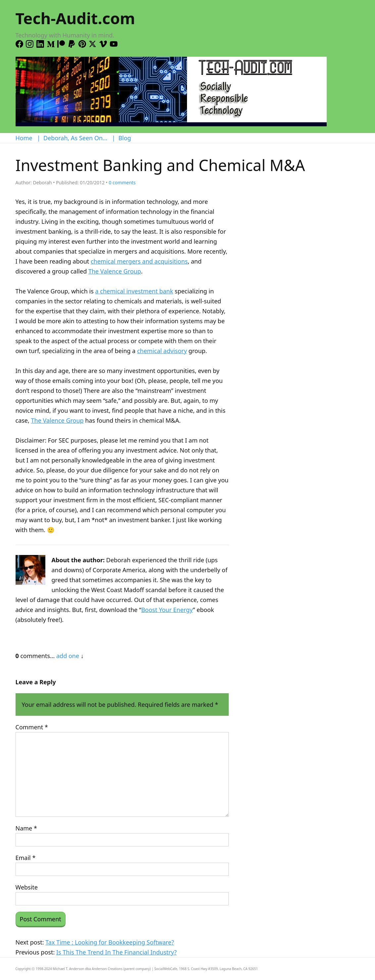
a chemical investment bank (134, 291)
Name (26, 828)
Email (26, 858)
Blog (125, 138)
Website (27, 887)
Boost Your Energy (167, 610)
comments (122, 183)
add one (68, 656)
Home (24, 138)
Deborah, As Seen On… (75, 138)
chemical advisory (162, 351)
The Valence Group (115, 271)
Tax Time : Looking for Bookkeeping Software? (110, 942)
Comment (32, 727)
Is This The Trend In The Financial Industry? (117, 952)
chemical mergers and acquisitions (139, 261)
